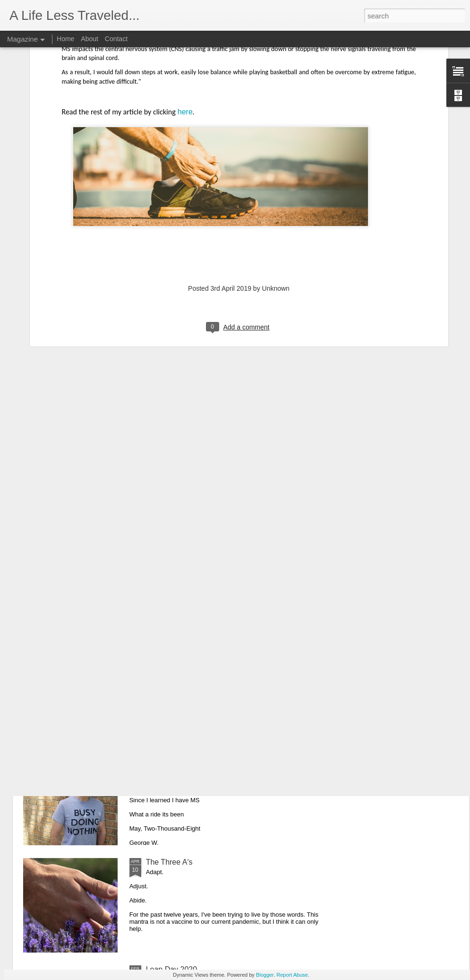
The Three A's (169, 862)
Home (65, 39)
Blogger (265, 975)
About (90, 39)
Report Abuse (292, 975)
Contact (116, 39)
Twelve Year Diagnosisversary (196, 755)
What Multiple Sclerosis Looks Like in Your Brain (227, 647)
